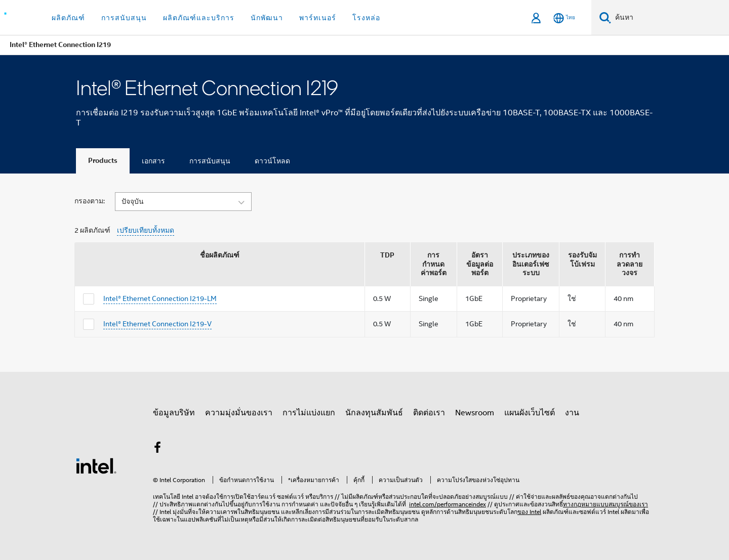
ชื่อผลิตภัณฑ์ (220, 255)
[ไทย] (564, 18)
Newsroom (475, 413)
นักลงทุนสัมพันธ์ (374, 413)
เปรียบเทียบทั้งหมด (146, 230)
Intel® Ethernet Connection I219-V (157, 324)
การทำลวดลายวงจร (630, 264)
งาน (572, 413)
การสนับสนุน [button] (124, 18)
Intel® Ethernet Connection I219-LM (160, 298)
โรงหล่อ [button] (366, 18)
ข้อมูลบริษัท (174, 413)
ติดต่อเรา (429, 413)
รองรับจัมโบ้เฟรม (582, 260)
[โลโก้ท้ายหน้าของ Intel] (96, 465)
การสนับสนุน (210, 161)
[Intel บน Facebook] (157, 449)
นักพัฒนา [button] (267, 18)
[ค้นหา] (605, 17)
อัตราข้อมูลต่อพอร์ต (480, 264)
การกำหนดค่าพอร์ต (434, 264)
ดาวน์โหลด (272, 161)
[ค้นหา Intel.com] (670, 18)
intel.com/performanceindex (448, 504)
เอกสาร (153, 161)
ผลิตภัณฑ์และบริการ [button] (199, 18)
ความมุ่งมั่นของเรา (239, 413)
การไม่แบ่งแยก (309, 413)
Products (103, 161)
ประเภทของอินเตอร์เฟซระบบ (531, 264)
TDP (387, 255)
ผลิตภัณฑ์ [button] (68, 18)
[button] (183, 201)
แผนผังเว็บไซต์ (530, 413)
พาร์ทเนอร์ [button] (318, 18)
